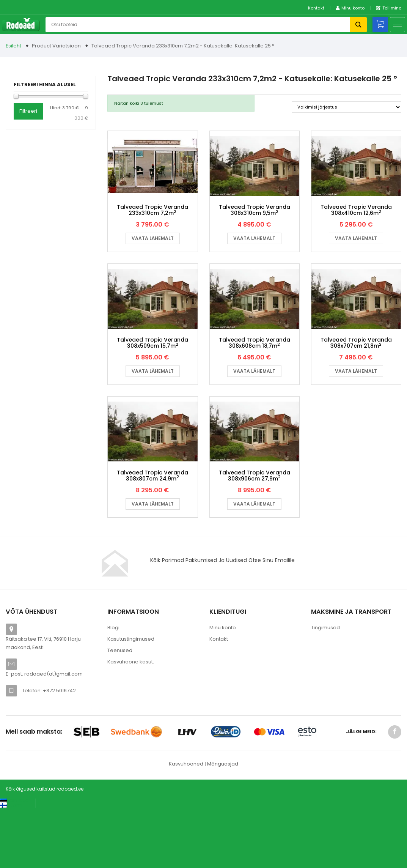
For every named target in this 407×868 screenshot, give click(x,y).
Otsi (358, 25)
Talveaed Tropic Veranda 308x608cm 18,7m (255, 382)
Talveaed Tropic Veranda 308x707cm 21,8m (356, 382)
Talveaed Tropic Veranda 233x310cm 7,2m (152, 230)
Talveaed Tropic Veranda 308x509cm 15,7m (152, 382)
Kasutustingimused (131, 698)
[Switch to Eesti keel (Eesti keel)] (15, 860)
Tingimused (325, 687)
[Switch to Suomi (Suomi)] (11, 864)
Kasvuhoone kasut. (131, 721)
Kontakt (316, 8)
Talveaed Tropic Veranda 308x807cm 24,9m (152, 535)
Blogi (113, 687)
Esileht (13, 46)
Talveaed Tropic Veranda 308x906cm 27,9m (255, 535)
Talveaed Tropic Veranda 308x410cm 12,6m (356, 230)
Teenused (120, 710)
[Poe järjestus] (346, 107)
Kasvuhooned (186, 823)
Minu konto (223, 687)
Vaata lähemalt (153, 258)
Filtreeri (28, 111)
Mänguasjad (223, 823)
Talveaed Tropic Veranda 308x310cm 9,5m (255, 230)
